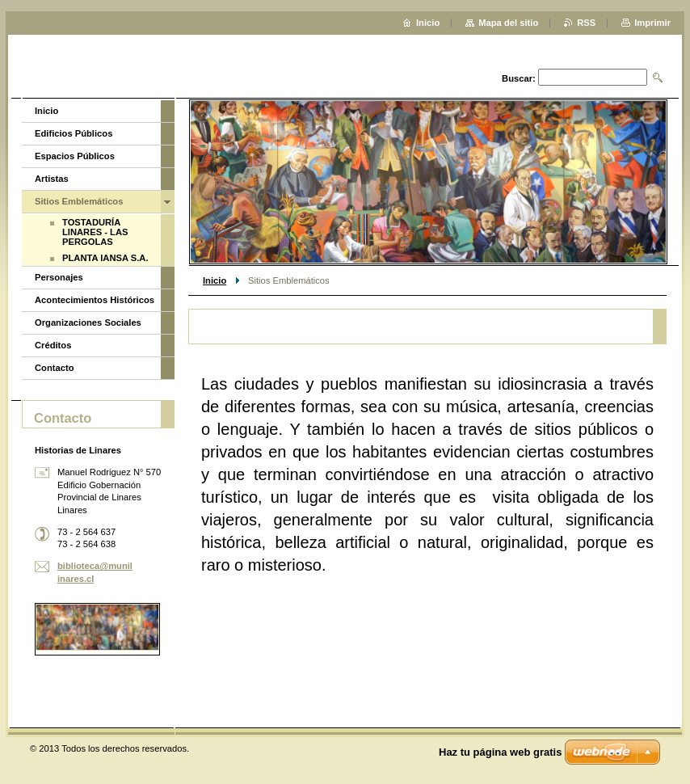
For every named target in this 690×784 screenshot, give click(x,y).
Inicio (215, 280)
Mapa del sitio (508, 23)
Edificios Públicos (74, 133)
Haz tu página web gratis (500, 752)
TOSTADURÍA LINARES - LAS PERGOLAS (95, 232)
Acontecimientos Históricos (95, 300)
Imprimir (652, 23)
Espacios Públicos (75, 156)
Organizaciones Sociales (88, 322)
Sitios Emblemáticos (79, 201)
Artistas (52, 179)
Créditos (53, 345)
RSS (586, 23)
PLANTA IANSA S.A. (105, 258)
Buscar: (519, 78)
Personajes (59, 277)
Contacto (54, 368)
